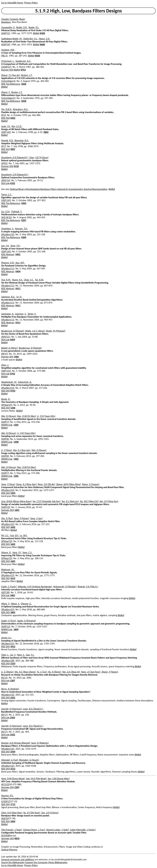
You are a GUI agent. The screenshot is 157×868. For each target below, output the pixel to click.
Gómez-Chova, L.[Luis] (34, 830)
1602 (13, 527)
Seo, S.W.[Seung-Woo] (59, 779)
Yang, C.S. (27, 552)
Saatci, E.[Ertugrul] (26, 621)
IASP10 (5, 818)
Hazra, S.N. (44, 39)
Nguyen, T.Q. (21, 229)
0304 (24, 203)
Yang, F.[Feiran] (21, 518)
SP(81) (4, 163)
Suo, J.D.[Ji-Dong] (50, 813)
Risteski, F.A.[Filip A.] (88, 587)
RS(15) (4, 678)
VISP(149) (6, 200)
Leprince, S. (21, 314)
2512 (13, 769)
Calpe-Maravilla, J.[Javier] (83, 830)
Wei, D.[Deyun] (9, 416)
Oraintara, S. (8, 229)
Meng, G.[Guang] (91, 484)
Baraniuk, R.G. (22, 140)
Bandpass (6, 22)
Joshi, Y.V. (6, 126)
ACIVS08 (5, 836)
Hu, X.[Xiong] (55, 672)
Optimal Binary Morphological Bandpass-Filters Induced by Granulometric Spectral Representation (59, 189)
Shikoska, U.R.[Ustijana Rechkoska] (35, 587)
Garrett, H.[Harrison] (11, 709)
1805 (13, 612)
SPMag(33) (7, 541)
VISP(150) (6, 251)
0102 (13, 183)
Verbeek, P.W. (8, 50)
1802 (13, 595)
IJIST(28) (5, 592)
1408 (16, 442)
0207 (24, 220)
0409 (13, 340)
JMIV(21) (6, 337)
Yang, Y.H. (15, 246)
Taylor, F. (32, 314)
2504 (13, 752)
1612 (13, 578)
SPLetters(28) (8, 661)
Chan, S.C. (29, 280)
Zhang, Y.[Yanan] (110, 672)
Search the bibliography (13, 862)
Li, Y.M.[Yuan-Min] (46, 416)
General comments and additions (18, 859)
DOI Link (5, 183)
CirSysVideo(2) (8, 98)
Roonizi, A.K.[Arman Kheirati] (16, 743)
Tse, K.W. (39, 280)
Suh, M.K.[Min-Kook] (36, 779)
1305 (16, 425)
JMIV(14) (6, 180)
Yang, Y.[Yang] (8, 484)
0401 (18, 254)
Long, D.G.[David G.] (33, 709)
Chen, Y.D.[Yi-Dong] (39, 157)
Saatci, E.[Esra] (9, 621)
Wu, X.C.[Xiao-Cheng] (25, 672)
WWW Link (7, 425)
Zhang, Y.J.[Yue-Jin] (11, 75)
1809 (16, 629)
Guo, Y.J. (30, 655)
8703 (23, 70)
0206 (24, 84)
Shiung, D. (6, 552)
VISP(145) (6, 132)
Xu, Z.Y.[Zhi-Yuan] (32, 813)
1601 (17, 510)
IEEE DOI (6, 118)
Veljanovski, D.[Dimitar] (65, 587)
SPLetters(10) (8, 234)
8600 (42, 44)
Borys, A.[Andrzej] (10, 689)
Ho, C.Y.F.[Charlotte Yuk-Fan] (46, 501)
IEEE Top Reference (11, 84)
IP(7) (4, 146)
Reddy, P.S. (34, 27)
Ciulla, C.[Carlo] (9, 587)
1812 (13, 646)
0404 (18, 271)
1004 (13, 821)
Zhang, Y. (6, 92)
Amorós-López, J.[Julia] (57, 830)
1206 (13, 408)
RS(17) (4, 715)
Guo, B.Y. (14, 535)
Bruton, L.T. (27, 75)
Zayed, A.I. (6, 638)
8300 (42, 33)
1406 (16, 357)
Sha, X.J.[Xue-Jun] (22, 450)
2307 (13, 681)
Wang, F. (6, 604)
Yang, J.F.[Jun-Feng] (91, 672)
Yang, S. (21, 655)
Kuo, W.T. (20, 263)
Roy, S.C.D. (17, 126)
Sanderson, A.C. (23, 61)
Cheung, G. (26, 604)
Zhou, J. (5, 365)
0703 (13, 391)
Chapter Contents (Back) (13, 19)
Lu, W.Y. (23, 535)
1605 (13, 544)
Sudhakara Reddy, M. (12, 39)
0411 (18, 288)
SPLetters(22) (8, 490)
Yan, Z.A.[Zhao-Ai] (71, 672)
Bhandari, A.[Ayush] (29, 760)
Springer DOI (8, 510)
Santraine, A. (8, 314)
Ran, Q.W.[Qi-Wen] (27, 416)
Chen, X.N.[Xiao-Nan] (12, 813)
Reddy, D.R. (22, 27)
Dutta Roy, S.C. (31, 39)
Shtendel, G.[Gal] (10, 760)
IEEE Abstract (8, 254)
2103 (13, 664)
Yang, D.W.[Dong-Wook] (13, 779)
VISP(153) (6, 371)
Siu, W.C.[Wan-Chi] (89, 501)
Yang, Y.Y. (17, 552)
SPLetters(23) (8, 524)
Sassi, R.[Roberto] (40, 743)
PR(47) (5, 354)
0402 (13, 118)
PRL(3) (4, 56)
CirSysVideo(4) (8, 81)
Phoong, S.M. (8, 263)
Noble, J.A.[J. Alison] (35, 331)
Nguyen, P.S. (7, 796)
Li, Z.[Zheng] (7, 672)
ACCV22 (5, 784)
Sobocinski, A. (25, 382)
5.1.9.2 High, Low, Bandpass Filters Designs (79, 11)
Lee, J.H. (5, 246)
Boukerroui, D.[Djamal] (13, 331)
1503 (13, 493)
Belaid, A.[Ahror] (10, 348)
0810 (17, 838)
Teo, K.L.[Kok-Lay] (70, 501)
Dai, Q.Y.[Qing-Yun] (109, 501)
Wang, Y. (15, 604)
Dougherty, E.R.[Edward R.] (15, 157)
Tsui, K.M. (6, 280)
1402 (16, 459)
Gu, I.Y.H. (6, 212)
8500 (37, 56)
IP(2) (4, 115)
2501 (13, 698)
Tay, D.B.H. (7, 109)
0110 (16, 166)
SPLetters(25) (8, 609)
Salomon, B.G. (8, 297)
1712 (13, 804)
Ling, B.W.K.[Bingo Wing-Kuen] (16, 501)
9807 (13, 149)
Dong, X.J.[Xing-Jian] (26, 484)
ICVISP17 (6, 801)
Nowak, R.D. (7, 140)
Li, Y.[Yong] (7, 450)
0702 (13, 374)
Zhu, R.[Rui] (7, 518)
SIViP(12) (6, 627)
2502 (13, 718)
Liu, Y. (13, 655)
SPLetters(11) (8, 269)
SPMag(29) (7, 405)
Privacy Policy (31, 3)
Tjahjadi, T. (17, 212)
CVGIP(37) (6, 67)
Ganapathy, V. (8, 27)
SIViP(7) (5, 422)
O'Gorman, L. (8, 61)
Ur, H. (19, 297)
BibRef (36, 33)
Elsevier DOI (7, 70)
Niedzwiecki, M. (9, 382)
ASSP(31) (6, 33)
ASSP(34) (6, 44)
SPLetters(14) (8, 388)
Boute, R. (6, 399)
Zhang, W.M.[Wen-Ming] (69, 484)
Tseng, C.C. (7, 195)
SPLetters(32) (8, 695)
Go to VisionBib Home (12, 3)
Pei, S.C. (5, 535)
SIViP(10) (6, 507)
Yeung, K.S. (17, 280)
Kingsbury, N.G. (20, 109)
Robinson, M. (8, 570)
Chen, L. (5, 655)
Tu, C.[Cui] (42, 672)
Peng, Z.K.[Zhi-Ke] (46, 484)
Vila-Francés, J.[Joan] (12, 830)
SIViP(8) (5, 439)
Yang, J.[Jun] (36, 518)
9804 (46, 132)
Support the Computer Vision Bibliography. (47, 862)
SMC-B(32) (7, 217)
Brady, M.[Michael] (56, 331)
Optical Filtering (9, 850)
